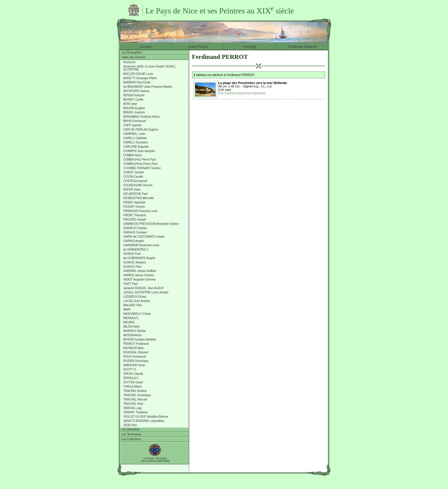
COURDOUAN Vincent (138, 185)
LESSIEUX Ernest (135, 297)
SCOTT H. (130, 369)
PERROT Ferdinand (136, 344)
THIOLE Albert (133, 387)
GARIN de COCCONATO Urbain (144, 237)
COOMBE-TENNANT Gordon (142, 168)
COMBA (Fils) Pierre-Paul (140, 160)
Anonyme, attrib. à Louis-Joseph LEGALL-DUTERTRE (150, 68)
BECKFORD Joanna (136, 91)
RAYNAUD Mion (134, 348)
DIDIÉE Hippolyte (135, 202)
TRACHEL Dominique (137, 395)
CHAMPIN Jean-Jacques (139, 151)
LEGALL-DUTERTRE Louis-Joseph (146, 292)
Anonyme (129, 62)
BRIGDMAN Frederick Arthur (142, 117)
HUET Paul (131, 284)
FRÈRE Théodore (135, 215)
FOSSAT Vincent (134, 207)
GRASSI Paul (132, 254)
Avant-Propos (198, 46)
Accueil (145, 46)
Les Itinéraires (131, 429)
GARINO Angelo (134, 241)
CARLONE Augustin (136, 147)
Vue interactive (255, 93)
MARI (127, 309)
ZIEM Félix (130, 425)
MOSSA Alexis (133, 335)
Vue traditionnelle (230, 93)
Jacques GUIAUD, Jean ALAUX (144, 288)
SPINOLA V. (131, 378)
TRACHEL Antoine (135, 391)
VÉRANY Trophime (136, 412)
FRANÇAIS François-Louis (140, 211)
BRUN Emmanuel (135, 121)
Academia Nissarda (302, 46)
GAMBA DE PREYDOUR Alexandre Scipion (151, 224)
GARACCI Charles (135, 228)
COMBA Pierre (133, 155)
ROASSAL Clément (136, 352)
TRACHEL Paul (133, 404)
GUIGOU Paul (132, 267)
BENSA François (134, 95)
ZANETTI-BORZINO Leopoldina (144, 421)
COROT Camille (134, 172)
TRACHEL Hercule (135, 399)
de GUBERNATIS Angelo (139, 258)
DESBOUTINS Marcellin (139, 198)
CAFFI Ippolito (133, 125)
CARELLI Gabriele (135, 138)
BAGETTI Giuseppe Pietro (140, 78)
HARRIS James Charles (139, 275)
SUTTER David (133, 382)
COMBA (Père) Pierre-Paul (140, 164)
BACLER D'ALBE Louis (138, 74)
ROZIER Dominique (136, 361)
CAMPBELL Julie (134, 134)
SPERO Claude (133, 374)
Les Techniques (132, 434)
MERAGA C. (131, 318)
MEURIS (129, 322)
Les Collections (131, 439)
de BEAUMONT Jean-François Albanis (148, 87)
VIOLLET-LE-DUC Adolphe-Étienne (146, 417)
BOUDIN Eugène (134, 108)
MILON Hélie (132, 327)
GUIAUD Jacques (135, 262)
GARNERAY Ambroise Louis (141, 245)
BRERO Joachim (134, 112)
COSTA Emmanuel (135, 181)
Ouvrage (250, 46)
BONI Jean (130, 104)
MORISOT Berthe (135, 331)
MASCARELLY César (137, 314)
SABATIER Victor (134, 365)
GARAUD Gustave (135, 232)
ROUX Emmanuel (135, 357)
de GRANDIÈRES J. (136, 249)
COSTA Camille (133, 177)
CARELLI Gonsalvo (136, 142)
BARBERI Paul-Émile (137, 82)
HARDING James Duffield (140, 271)
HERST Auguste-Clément (140, 279)
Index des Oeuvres (134, 57)
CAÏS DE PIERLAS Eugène (141, 130)
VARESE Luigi (133, 408)
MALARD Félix (133, 305)
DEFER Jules (132, 190)
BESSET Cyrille (133, 100)
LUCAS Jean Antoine (137, 301)
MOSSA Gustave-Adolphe (140, 339)
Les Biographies (132, 52)
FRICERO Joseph (135, 220)
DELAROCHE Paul (136, 194)
